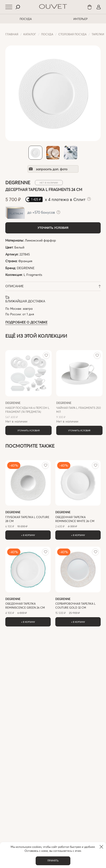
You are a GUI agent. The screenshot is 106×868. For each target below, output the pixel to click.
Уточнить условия (53, 228)
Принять (53, 861)
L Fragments (33, 275)
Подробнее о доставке (26, 322)
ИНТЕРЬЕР (80, 19)
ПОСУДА (26, 19)
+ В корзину (28, 535)
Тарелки (98, 34)
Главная (12, 34)
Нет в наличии (28, 412)
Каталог (30, 34)
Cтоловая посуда (72, 34)
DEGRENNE (26, 268)
